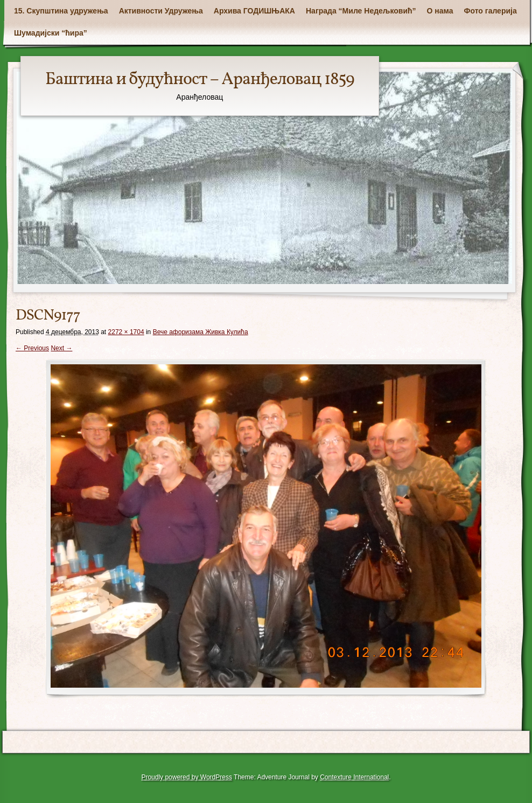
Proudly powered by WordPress (187, 777)
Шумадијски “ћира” (51, 33)
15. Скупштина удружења (61, 11)
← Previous (32, 348)
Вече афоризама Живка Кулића (201, 332)
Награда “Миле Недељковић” (361, 11)
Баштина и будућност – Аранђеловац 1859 (200, 80)
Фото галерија (491, 11)
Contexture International (354, 777)
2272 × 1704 (126, 332)
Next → (61, 348)
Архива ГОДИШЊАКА (254, 11)
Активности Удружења (161, 11)
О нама (440, 11)
